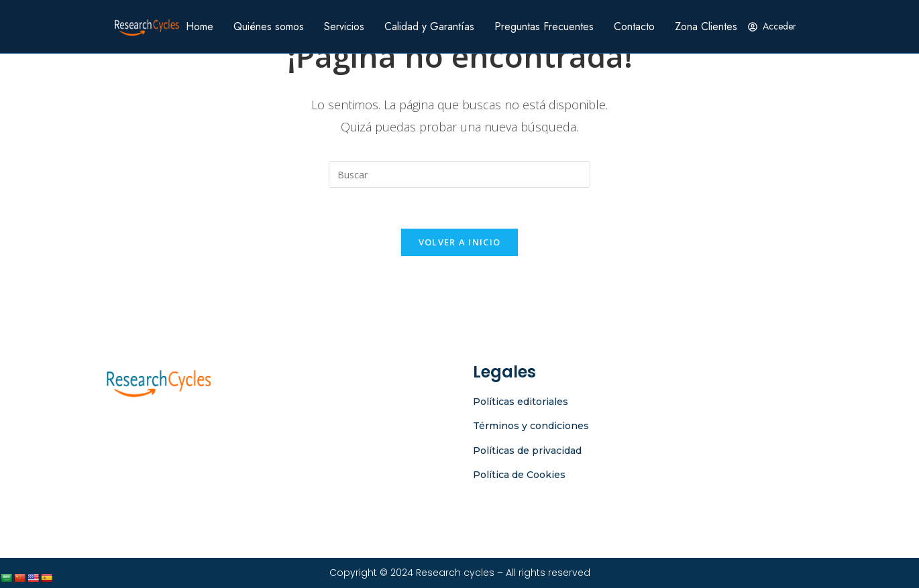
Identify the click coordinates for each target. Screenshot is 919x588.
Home (200, 26)
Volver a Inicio (460, 242)
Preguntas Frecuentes (544, 26)
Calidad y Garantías (429, 26)
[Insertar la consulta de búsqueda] (459, 174)
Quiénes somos (269, 26)
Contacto (634, 26)
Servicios (344, 26)
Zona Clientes (706, 26)
